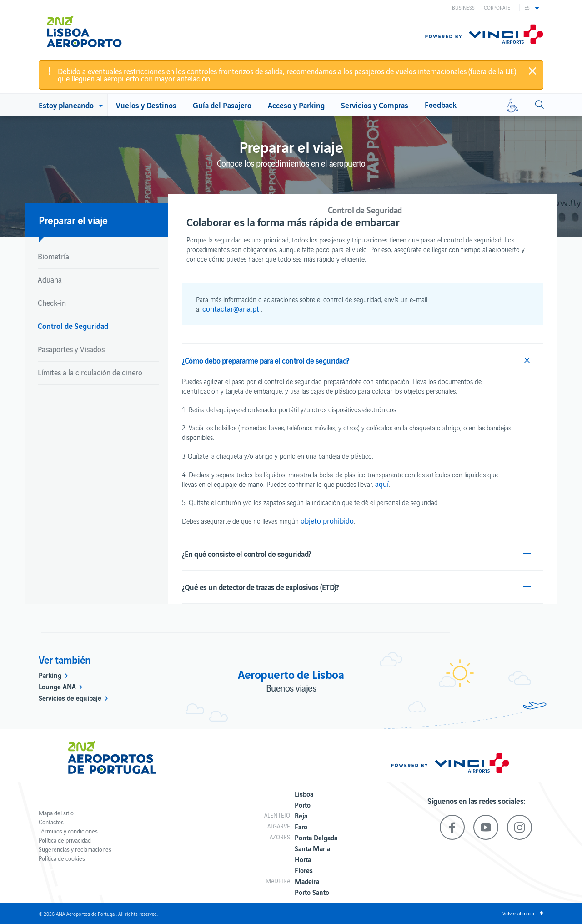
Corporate (497, 7)
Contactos (51, 822)
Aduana (50, 279)
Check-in (52, 303)
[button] (532, 7)
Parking (50, 675)
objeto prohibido (327, 520)
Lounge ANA (57, 686)
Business (463, 7)
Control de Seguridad (73, 326)
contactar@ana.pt (231, 308)
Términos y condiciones (68, 831)
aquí (382, 484)
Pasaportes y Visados (71, 349)
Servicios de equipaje (70, 697)
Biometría (53, 256)
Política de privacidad (65, 840)
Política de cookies (62, 858)
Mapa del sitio (56, 813)
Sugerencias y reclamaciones (75, 849)
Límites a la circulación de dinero (90, 372)
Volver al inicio (518, 913)
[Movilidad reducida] (512, 105)
